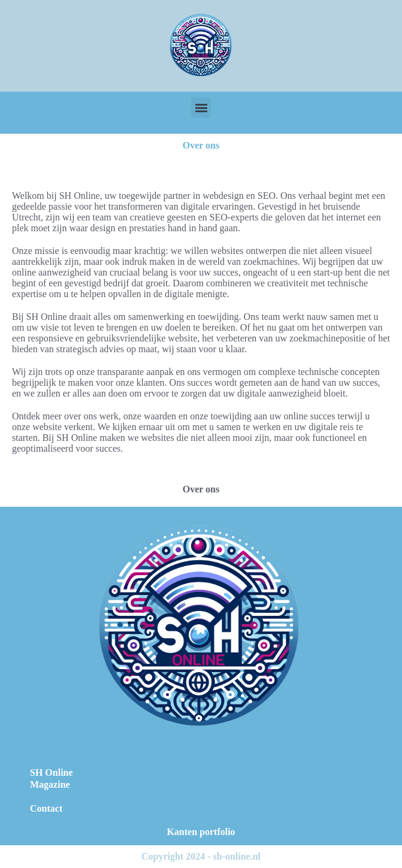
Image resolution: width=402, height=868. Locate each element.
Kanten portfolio (201, 832)
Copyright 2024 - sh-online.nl (201, 856)
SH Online (52, 772)
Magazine (50, 784)
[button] (201, 108)
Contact (46, 808)
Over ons (48, 796)
